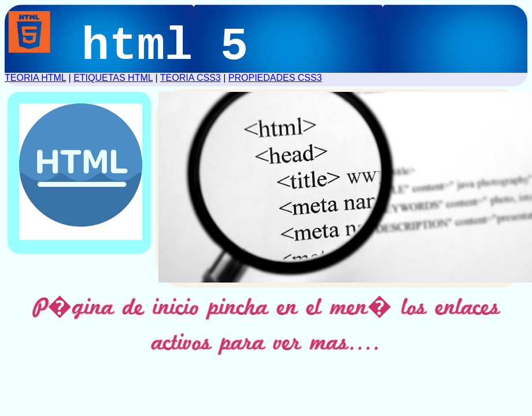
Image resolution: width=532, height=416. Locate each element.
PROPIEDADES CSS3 (275, 78)
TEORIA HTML (35, 78)
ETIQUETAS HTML (113, 78)
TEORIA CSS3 (191, 78)
